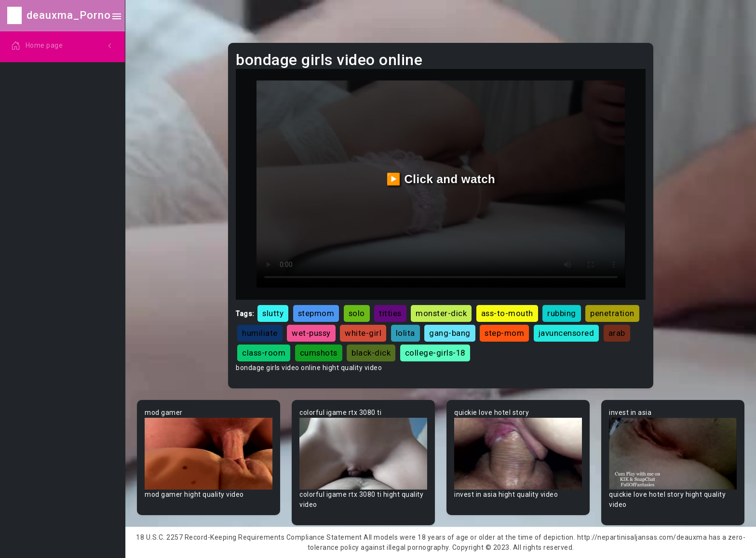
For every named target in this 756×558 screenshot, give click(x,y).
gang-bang (450, 333)
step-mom (504, 333)
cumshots (319, 353)
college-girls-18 (435, 353)
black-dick (371, 353)
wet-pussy (311, 333)
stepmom (316, 313)
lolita (405, 333)
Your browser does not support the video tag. (209, 454)
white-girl (363, 333)
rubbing (562, 313)
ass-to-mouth (507, 313)
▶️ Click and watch (441, 179)
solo (357, 313)
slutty (273, 313)
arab (617, 333)
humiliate (260, 333)
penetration (612, 313)
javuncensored (567, 333)
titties (390, 313)
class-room (264, 353)
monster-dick (441, 313)
